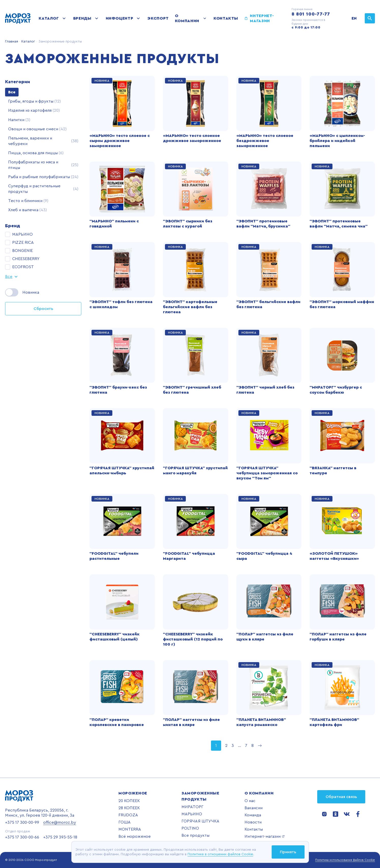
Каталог (49, 18)
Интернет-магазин (262, 18)
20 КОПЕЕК (129, 801)
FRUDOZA (128, 815)
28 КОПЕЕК (129, 808)
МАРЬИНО (192, 814)
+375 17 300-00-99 (22, 822)
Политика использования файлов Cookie (345, 860)
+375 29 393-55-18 (60, 837)
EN (354, 18)
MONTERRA (130, 829)
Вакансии (254, 808)
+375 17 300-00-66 (22, 837)
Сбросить (43, 309)
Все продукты (195, 835)
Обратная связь (341, 797)
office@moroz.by (60, 822)
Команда (253, 815)
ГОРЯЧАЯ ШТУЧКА (200, 821)
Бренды (82, 18)
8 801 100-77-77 (311, 14)
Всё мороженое (135, 836)
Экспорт (158, 18)
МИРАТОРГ (192, 807)
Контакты (226, 18)
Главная (12, 41)
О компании (187, 18)
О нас (250, 801)
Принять (288, 852)
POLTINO (190, 828)
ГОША (125, 822)
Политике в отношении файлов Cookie (220, 854)
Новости (253, 822)
